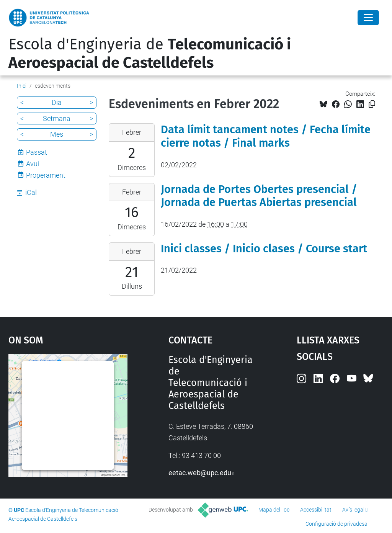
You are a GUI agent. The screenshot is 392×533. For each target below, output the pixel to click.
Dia (57, 102)
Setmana (57, 119)
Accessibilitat (316, 510)
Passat (37, 152)
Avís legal (353, 510)
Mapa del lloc (274, 510)
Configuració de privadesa (336, 524)
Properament (46, 175)
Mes (57, 134)
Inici (22, 86)
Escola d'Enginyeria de (150, 54)
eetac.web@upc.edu (200, 473)
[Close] (368, 18)
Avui (33, 164)
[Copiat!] (372, 104)
